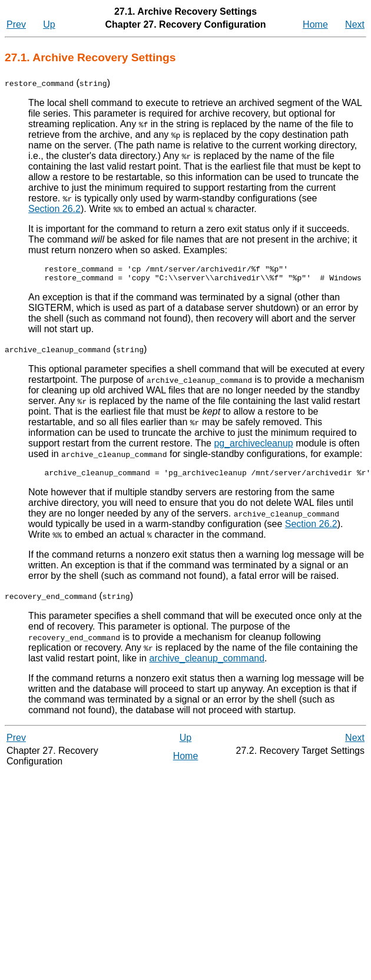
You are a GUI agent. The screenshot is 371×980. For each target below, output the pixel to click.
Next (355, 24)
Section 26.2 (54, 209)
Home (315, 24)
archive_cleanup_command (168, 663)
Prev (16, 24)
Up (49, 24)
